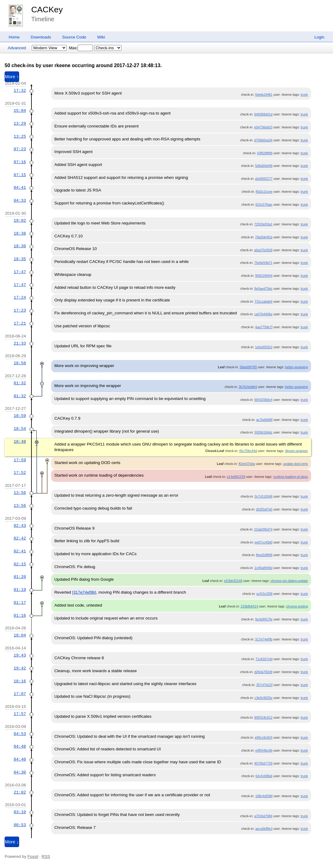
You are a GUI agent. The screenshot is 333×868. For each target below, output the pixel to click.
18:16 (20, 681)
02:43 (20, 526)
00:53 (20, 825)
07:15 (20, 175)
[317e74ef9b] (84, 592)
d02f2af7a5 (264, 509)
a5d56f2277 (264, 179)
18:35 (20, 259)
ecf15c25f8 (265, 594)
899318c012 (263, 717)
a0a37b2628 (263, 250)
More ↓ (12, 842)
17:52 (20, 473)
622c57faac (264, 204)
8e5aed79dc (263, 289)
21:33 (20, 343)
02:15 (20, 564)
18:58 (20, 363)
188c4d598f (264, 796)
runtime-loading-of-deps (291, 477)
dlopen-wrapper (297, 451)
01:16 (20, 616)
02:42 (20, 538)
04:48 (20, 746)
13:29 (20, 123)
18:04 (20, 635)
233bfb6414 (249, 606)
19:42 (20, 668)
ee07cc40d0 (264, 542)
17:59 (20, 460)
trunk (304, 95)
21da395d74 (263, 529)
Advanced (17, 48)
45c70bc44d (248, 451)
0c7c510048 (264, 496)
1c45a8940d (263, 568)
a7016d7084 (263, 816)
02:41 (20, 551)
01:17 (20, 603)
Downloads (41, 37)
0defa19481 (264, 95)
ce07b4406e (263, 314)
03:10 (20, 812)
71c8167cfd (264, 659)
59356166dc (263, 432)
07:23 (20, 149)
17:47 (20, 272)
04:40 (20, 759)
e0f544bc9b (264, 750)
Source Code (74, 37)
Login (319, 37)
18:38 (20, 233)
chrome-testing (297, 606)
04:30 (20, 772)
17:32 (20, 91)
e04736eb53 (263, 127)
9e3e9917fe (264, 619)
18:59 (20, 416)
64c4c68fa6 (264, 776)
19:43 (20, 655)
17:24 (20, 297)
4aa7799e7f (264, 327)
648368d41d (263, 114)
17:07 (20, 694)
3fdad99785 (248, 367)
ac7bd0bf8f (264, 420)
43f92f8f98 (265, 153)
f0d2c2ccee (264, 192)
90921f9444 (264, 276)
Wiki (101, 37)
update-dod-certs (296, 464)
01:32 (20, 383)
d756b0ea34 (263, 140)
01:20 (20, 577)
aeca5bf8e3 (264, 829)
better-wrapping (297, 367)
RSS (46, 856)
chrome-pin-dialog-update (289, 581)
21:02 (20, 792)
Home (14, 37)
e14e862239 (236, 477)
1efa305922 (264, 347)
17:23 (20, 310)
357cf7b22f (264, 685)
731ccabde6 (264, 301)
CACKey (47, 10)
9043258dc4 (263, 400)
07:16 (20, 162)
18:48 (20, 442)
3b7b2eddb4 (248, 387)
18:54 (20, 429)
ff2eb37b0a (247, 464)
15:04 (20, 111)
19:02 (20, 220)
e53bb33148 (233, 581)
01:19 (20, 590)
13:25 (20, 136)
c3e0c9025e (264, 698)
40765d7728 (263, 763)
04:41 (20, 188)
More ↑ (12, 77)
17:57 (20, 714)
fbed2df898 (264, 555)
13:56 (20, 493)
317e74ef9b (264, 639)
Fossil (33, 856)
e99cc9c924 (263, 737)
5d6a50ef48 (264, 166)
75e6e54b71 (263, 263)
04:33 (20, 200)
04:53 (20, 734)
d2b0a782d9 (263, 672)
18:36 (20, 246)
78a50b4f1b (264, 237)
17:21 (20, 323)
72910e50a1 (263, 224)
